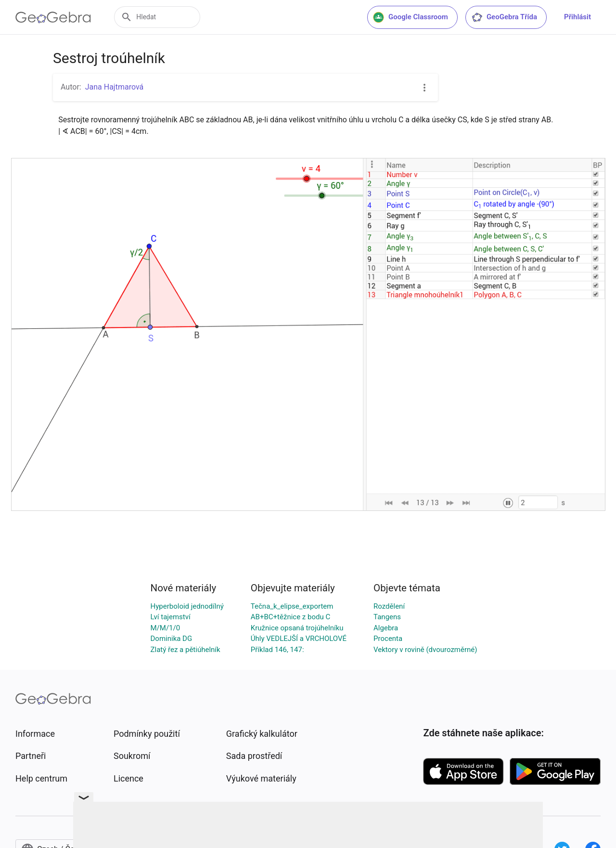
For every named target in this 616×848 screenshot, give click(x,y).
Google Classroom (411, 17)
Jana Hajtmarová (115, 87)
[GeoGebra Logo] (53, 17)
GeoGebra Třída (504, 17)
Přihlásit (577, 17)
